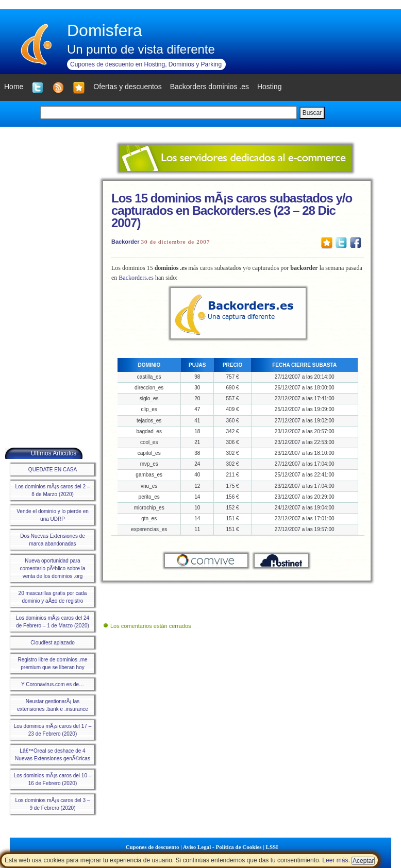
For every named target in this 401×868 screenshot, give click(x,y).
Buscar (312, 113)
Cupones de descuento (153, 847)
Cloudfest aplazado (53, 643)
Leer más (335, 860)
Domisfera (105, 30)
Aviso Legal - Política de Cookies (222, 847)
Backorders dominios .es (210, 87)
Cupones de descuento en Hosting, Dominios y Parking (146, 64)
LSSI (272, 847)
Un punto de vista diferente (141, 49)
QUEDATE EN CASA (53, 470)
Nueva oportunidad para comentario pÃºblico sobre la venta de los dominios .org (52, 568)
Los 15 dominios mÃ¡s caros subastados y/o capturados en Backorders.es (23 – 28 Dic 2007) (232, 210)
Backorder (125, 242)
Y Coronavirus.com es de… (53, 684)
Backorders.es (136, 278)
